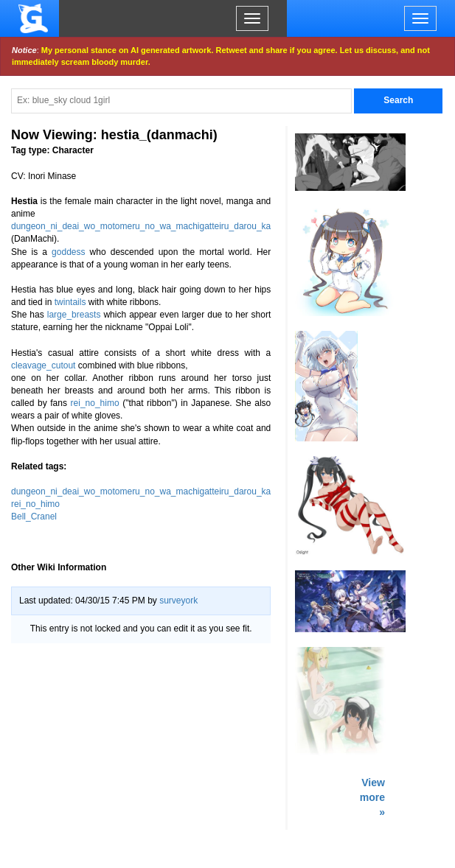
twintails (70, 302)
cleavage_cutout (43, 365)
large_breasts (74, 315)
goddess (68, 252)
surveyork (178, 601)
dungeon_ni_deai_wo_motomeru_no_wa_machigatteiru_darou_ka (141, 226)
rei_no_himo (95, 403)
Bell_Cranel (34, 517)
